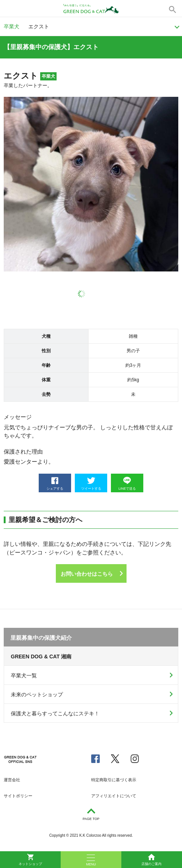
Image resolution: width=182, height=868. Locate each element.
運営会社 (12, 780)
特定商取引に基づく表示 (114, 780)
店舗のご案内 (151, 860)
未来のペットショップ (37, 694)
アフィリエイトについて (114, 796)
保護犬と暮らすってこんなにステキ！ (55, 713)
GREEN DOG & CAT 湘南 (41, 656)
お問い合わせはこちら (87, 574)
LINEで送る (127, 484)
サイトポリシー (18, 796)
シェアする (55, 484)
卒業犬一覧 (24, 675)
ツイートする (91, 484)
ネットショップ (30, 860)
